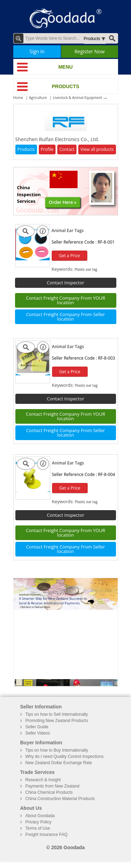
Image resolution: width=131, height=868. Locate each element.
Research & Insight (43, 780)
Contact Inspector (65, 283)
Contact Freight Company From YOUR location (65, 300)
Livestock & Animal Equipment (77, 98)
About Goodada (40, 816)
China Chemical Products (49, 792)
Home (18, 98)
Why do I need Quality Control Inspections (65, 756)
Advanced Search (19, 38)
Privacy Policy (39, 822)
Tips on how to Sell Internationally (57, 714)
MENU (65, 67)
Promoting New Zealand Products (57, 721)
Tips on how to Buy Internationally (57, 750)
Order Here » (63, 202)
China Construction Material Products (60, 799)
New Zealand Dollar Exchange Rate (59, 763)
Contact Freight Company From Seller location (66, 317)
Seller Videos (38, 733)
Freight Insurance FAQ (47, 835)
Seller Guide (37, 727)
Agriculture (38, 98)
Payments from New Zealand (53, 786)
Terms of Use (38, 828)
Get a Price (70, 256)
